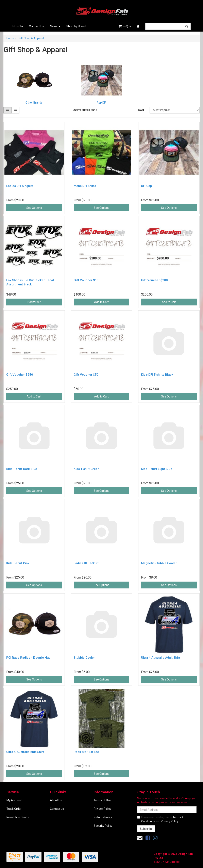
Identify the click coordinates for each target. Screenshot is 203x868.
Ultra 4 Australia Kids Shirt (25, 752)
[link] (148, 838)
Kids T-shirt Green (87, 469)
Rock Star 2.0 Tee (86, 752)
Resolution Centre (18, 817)
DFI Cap (147, 186)
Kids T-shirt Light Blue (157, 469)
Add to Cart (101, 302)
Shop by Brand (76, 26)
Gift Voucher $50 (86, 375)
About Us (56, 800)
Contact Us (36, 26)
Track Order (14, 809)
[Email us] (140, 838)
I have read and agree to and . (160, 819)
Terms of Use (102, 800)
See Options (34, 208)
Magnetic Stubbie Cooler (159, 563)
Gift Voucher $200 (154, 280)
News (55, 26)
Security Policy (103, 826)
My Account (14, 800)
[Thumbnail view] (7, 110)
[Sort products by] (175, 110)
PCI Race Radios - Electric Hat (28, 658)
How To (18, 26)
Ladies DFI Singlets (20, 186)
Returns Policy (103, 817)
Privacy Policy (102, 809)
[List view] (15, 110)
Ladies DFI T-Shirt (86, 563)
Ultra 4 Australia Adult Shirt (161, 658)
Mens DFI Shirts (85, 186)
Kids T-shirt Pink (18, 563)
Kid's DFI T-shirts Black (157, 375)
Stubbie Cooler (84, 658)
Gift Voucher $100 (87, 280)
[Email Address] (167, 810)
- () (125, 26)
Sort (141, 110)
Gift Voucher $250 (20, 375)
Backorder (34, 302)
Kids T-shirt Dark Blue (22, 469)
